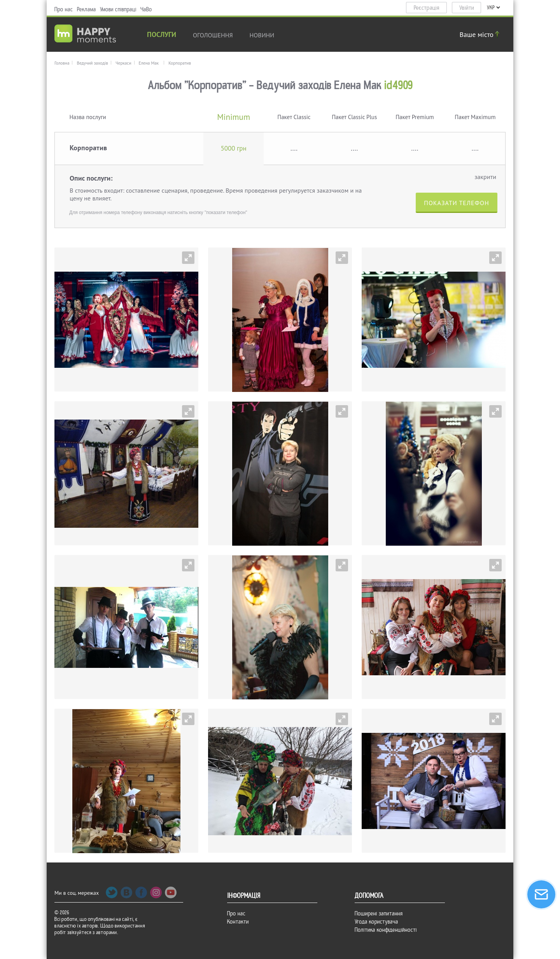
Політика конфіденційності (386, 930)
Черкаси (123, 63)
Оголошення (213, 35)
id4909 (398, 85)
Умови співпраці (118, 9)
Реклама (87, 9)
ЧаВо (146, 9)
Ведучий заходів (92, 63)
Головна (62, 63)
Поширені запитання (379, 913)
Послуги (162, 35)
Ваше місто (481, 34)
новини (262, 35)
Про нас (64, 9)
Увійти (467, 8)
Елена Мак (149, 63)
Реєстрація (427, 8)
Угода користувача (376, 922)
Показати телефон (456, 203)
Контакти (238, 922)
